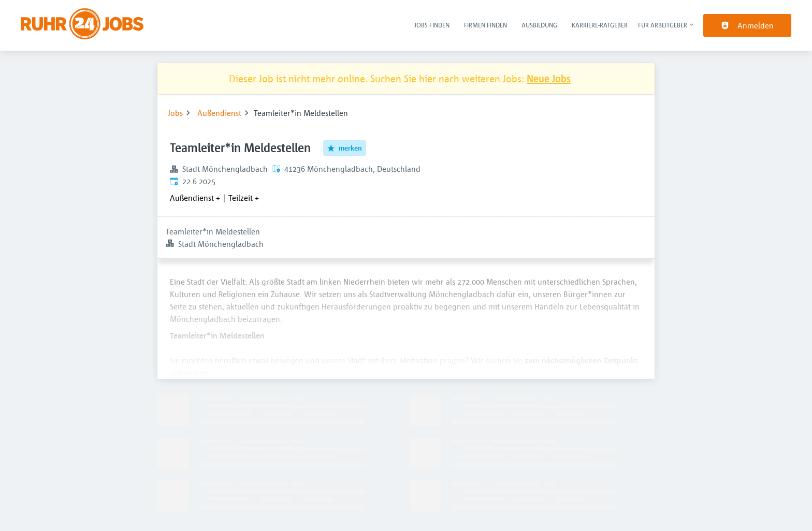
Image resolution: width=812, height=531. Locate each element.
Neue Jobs (549, 78)
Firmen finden (485, 25)
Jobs (175, 113)
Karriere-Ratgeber (600, 25)
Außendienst (219, 113)
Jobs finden (432, 25)
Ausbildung (539, 25)
